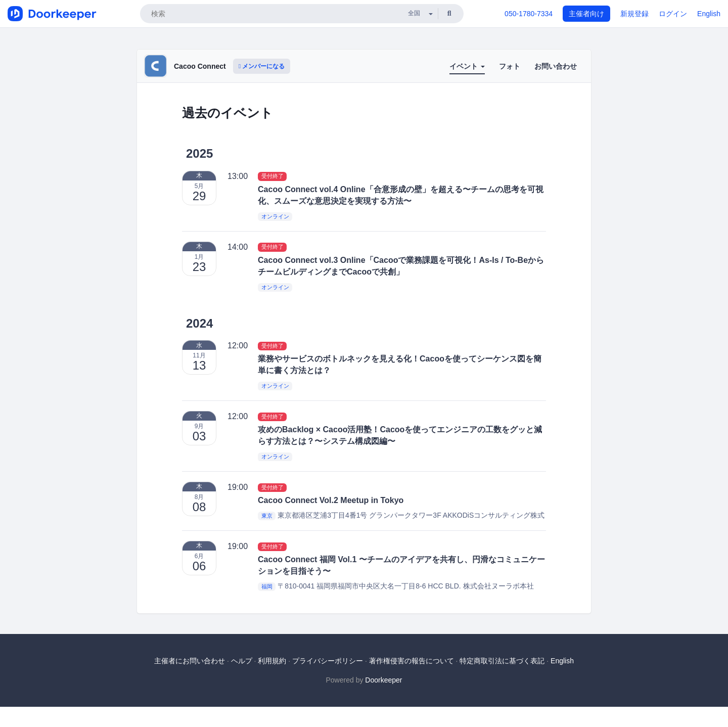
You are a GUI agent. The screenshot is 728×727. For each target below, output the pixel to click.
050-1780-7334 (529, 14)
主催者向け (586, 14)
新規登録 (634, 14)
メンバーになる (262, 66)
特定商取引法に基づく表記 (502, 661)
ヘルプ (242, 661)
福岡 (267, 586)
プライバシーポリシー (328, 661)
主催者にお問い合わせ (190, 661)
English (709, 14)
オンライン (275, 216)
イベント (467, 66)
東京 (267, 516)
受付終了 (272, 176)
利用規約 (272, 661)
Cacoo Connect (200, 66)
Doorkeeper (383, 680)
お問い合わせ (556, 66)
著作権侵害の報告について (412, 661)
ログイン (673, 14)
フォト (510, 66)
